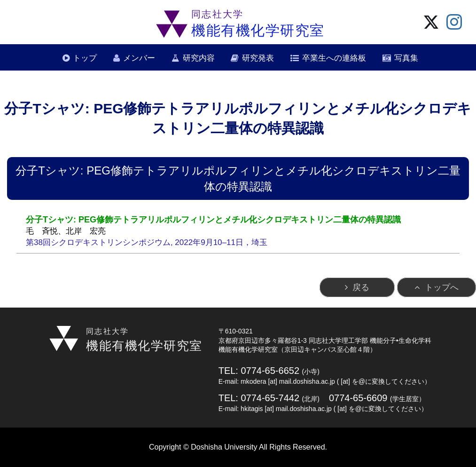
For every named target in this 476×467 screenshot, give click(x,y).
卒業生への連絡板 (334, 58)
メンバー (139, 58)
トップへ (442, 287)
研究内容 (199, 58)
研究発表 (258, 58)
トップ (85, 58)
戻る (361, 287)
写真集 (406, 58)
